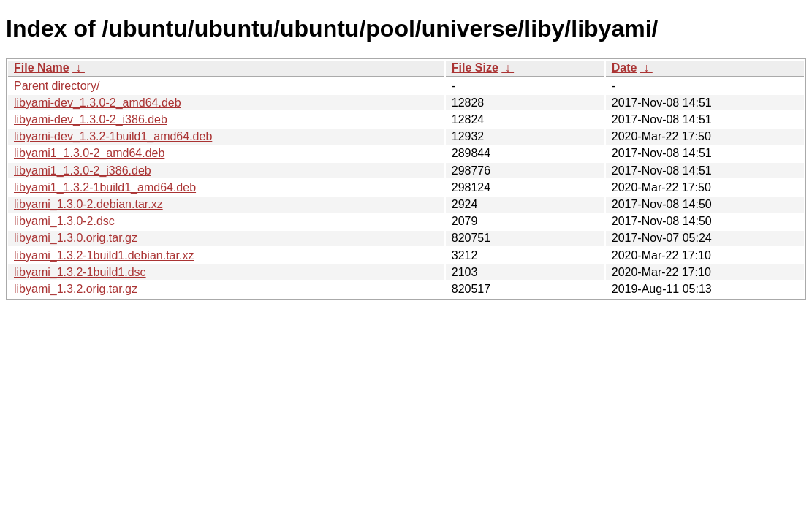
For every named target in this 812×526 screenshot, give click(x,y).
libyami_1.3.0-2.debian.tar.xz (88, 204)
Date (625, 68)
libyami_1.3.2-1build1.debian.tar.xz (104, 255)
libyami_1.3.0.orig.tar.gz (76, 238)
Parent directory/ (57, 86)
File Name (42, 68)
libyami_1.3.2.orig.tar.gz (76, 289)
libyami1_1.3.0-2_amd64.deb (89, 153)
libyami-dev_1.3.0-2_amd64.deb (98, 103)
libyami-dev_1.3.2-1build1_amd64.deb (113, 136)
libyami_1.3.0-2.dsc (64, 221)
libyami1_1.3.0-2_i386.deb (83, 171)
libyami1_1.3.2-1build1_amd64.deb (105, 187)
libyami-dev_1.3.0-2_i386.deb (91, 119)
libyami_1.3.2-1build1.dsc (80, 272)
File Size (475, 68)
